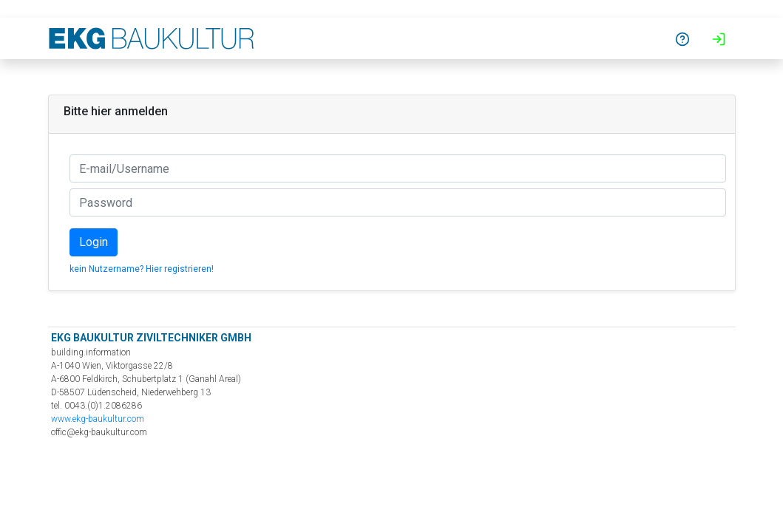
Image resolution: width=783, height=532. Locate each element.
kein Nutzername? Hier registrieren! (142, 269)
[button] (682, 38)
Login (94, 242)
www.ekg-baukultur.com (98, 419)
